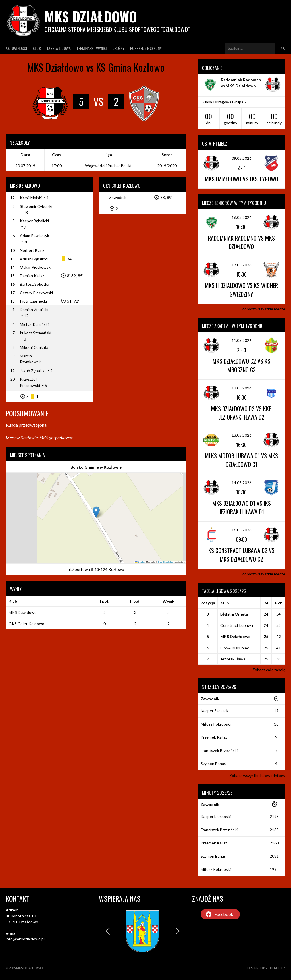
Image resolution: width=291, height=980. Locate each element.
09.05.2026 (242, 158)
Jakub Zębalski (33, 371)
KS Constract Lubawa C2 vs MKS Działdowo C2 (241, 555)
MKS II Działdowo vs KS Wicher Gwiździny (241, 290)
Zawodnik (118, 197)
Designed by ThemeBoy (266, 968)
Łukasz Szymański (36, 333)
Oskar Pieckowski (36, 267)
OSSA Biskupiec (235, 648)
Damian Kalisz (32, 276)
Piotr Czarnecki (33, 301)
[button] (96, 512)
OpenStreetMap (166, 562)
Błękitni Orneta (234, 614)
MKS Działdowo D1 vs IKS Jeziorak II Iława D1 (242, 507)
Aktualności (16, 48)
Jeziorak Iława (233, 659)
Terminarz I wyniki (92, 48)
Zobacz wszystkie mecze (264, 309)
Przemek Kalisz (214, 737)
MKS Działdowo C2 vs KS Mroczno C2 (241, 365)
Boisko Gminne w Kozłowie (96, 467)
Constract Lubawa (237, 625)
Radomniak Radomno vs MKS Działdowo (241, 242)
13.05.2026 (242, 388)
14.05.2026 (242, 483)
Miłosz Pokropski (216, 724)
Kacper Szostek (215, 711)
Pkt (278, 603)
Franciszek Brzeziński (219, 750)
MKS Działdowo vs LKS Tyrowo (242, 179)
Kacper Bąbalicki (34, 221)
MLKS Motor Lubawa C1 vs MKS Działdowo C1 (241, 460)
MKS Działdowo (91, 16)
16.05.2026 (242, 217)
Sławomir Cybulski (36, 206)
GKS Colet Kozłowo (26, 624)
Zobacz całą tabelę (269, 670)
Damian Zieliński (34, 309)
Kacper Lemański (216, 816)
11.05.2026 (242, 340)
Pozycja (208, 603)
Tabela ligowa (59, 48)
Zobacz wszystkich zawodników (257, 775)
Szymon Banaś (213, 764)
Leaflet (140, 562)
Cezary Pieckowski (36, 293)
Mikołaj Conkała (34, 347)
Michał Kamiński (34, 324)
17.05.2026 (242, 265)
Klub (37, 48)
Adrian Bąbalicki (34, 259)
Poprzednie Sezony (146, 48)
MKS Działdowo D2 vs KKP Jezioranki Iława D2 (241, 413)
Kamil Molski (31, 198)
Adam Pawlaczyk (35, 236)
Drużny (118, 48)
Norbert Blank (32, 250)
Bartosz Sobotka (35, 284)
